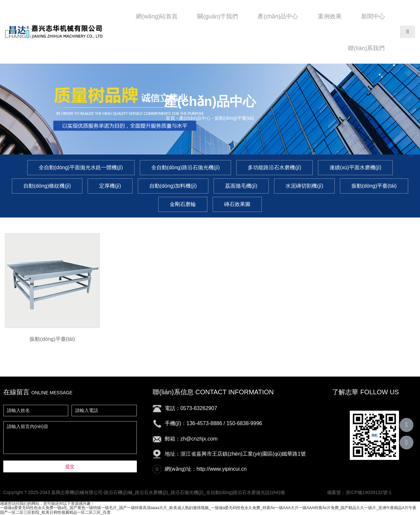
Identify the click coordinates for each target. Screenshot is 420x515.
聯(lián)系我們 (366, 48)
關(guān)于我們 (218, 16)
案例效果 (330, 16)
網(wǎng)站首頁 (157, 16)
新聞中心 (373, 16)
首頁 (171, 118)
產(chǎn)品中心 (278, 16)
